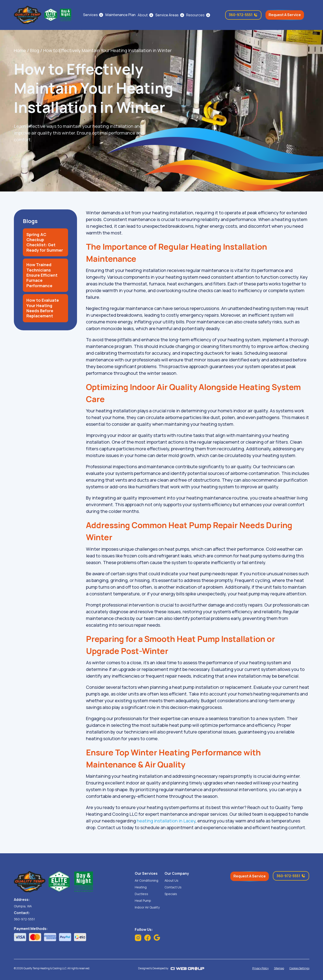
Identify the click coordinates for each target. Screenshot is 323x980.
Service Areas (167, 15)
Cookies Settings (299, 968)
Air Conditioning (147, 881)
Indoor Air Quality (147, 907)
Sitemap (279, 968)
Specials (171, 894)
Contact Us (173, 887)
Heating (141, 887)
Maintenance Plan (120, 15)
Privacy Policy (260, 968)
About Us (171, 881)
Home (20, 50)
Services (90, 15)
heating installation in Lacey (166, 821)
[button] (145, 15)
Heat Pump (143, 901)
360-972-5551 (24, 919)
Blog (35, 50)
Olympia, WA (23, 906)
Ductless (141, 894)
